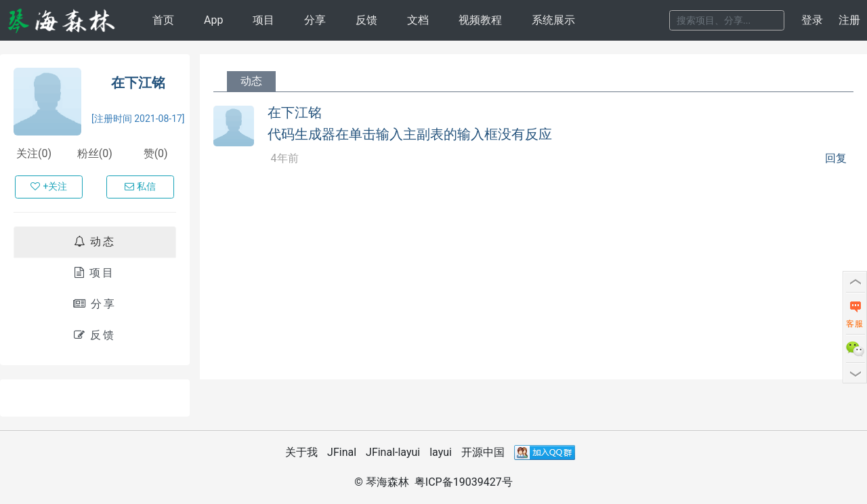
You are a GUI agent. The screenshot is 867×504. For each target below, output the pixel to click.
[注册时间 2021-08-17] (138, 119)
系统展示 (553, 20)
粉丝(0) (95, 153)
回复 (836, 159)
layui (441, 452)
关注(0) (34, 153)
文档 (418, 20)
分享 (315, 20)
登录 (812, 20)
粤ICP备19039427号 (464, 482)
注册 (849, 20)
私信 (140, 186)
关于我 (301, 452)
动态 (95, 241)
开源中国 (483, 452)
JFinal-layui (393, 452)
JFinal (342, 452)
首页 (163, 20)
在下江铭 (138, 83)
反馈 (366, 20)
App (213, 20)
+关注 (49, 186)
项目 (263, 20)
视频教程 (480, 20)
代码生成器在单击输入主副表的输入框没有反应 (410, 134)
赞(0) (156, 153)
